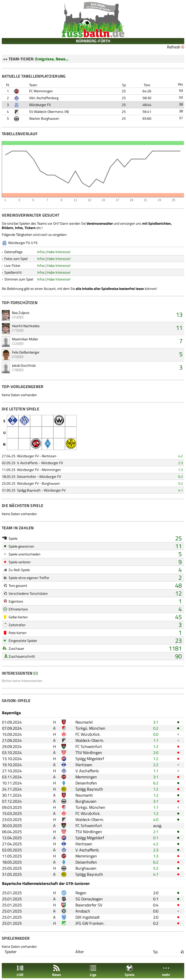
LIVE (20, 971)
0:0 (156, 734)
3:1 (156, 722)
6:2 (181, 476)
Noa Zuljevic (21, 313)
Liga (93, 971)
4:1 (181, 490)
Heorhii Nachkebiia (26, 326)
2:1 (156, 832)
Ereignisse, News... (52, 59)
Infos (41, 252)
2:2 (156, 765)
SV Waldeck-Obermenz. (46, 111)
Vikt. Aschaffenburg (44, 98)
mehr (166, 971)
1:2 (156, 746)
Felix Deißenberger (26, 352)
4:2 (181, 456)
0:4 (156, 905)
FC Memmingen (41, 91)
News (57, 971)
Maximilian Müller (25, 339)
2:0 (156, 752)
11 (179, 328)
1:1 (156, 740)
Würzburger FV (40, 105)
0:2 (156, 728)
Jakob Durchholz (24, 365)
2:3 (181, 463)
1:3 (181, 470)
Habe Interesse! (59, 252)
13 (179, 314)
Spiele (130, 971)
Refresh (174, 47)
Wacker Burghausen (44, 118)
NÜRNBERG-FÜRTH (93, 41)
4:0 (156, 819)
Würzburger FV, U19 (23, 243)
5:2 (181, 483)
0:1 (156, 838)
